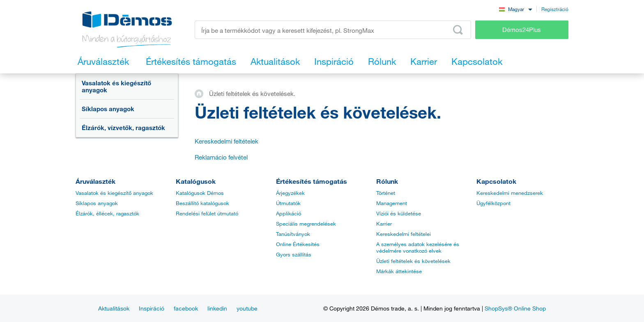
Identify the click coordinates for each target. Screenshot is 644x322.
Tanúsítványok (293, 234)
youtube (247, 308)
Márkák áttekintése (399, 271)
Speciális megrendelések (306, 224)
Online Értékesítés (298, 244)
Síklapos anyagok (108, 109)
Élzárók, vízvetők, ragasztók (123, 128)
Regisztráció (555, 9)
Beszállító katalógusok (202, 203)
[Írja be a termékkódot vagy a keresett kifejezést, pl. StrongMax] (333, 30)
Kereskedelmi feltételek (227, 141)
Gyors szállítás (294, 254)
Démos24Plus (522, 30)
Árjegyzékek (290, 193)
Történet (386, 193)
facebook (186, 308)
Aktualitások (114, 308)
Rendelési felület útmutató (207, 213)
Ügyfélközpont (493, 203)
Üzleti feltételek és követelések (413, 261)
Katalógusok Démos (200, 193)
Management (392, 203)
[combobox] (515, 9)
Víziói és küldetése (399, 213)
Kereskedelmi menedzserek (510, 193)
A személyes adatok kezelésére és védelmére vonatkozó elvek (418, 247)
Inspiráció (152, 308)
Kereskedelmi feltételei (404, 234)
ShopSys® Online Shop (515, 308)
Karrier (384, 224)
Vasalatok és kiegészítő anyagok (116, 86)
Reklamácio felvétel (221, 157)
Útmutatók (288, 203)
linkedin (217, 308)
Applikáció (289, 213)
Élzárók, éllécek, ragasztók (107, 213)
